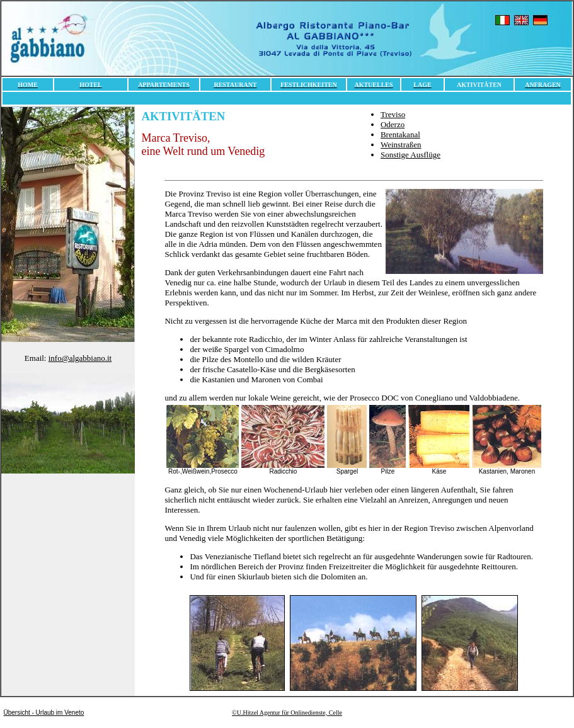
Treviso (393, 114)
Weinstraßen (401, 145)
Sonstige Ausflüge (410, 155)
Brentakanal (400, 134)
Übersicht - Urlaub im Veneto (44, 713)
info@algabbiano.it (80, 358)
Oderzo (393, 124)
